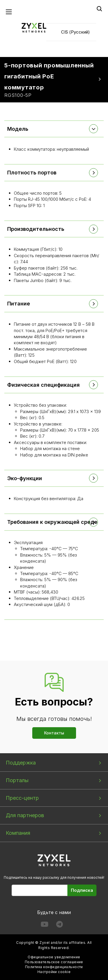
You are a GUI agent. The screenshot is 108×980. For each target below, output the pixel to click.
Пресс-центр (22, 798)
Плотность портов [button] (32, 173)
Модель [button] (18, 129)
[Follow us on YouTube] (44, 925)
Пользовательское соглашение (54, 962)
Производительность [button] (36, 229)
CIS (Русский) (75, 32)
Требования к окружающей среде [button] (52, 522)
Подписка (82, 890)
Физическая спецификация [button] (43, 385)
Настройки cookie (54, 972)
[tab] (54, 129)
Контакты (54, 733)
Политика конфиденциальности (54, 967)
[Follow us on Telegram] (59, 925)
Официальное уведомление (54, 957)
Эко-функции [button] (25, 478)
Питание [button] (19, 304)
